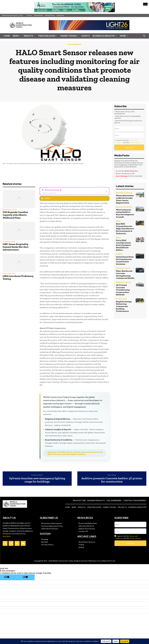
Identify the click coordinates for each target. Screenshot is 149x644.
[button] (144, 36)
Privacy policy (135, 142)
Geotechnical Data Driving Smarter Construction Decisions (125, 260)
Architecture (121, 299)
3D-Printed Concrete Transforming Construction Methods (123, 290)
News (17, 36)
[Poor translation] (25, 577)
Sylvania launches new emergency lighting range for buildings (37, 480)
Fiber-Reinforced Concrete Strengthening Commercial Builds (125, 275)
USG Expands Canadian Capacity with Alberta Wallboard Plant (15, 215)
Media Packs (50, 15)
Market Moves (69, 36)
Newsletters (39, 15)
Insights (29, 36)
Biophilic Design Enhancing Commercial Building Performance (124, 306)
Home (7, 36)
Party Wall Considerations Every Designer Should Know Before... (123, 245)
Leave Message (122, 176)
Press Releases (48, 36)
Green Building (9, 242)
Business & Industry (105, 36)
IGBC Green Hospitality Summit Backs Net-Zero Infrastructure (16, 247)
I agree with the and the (128, 141)
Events (86, 36)
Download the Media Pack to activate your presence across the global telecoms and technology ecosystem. (75, 453)
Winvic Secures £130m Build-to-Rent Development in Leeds (125, 213)
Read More (7, 536)
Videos (29, 15)
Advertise (60, 15)
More (124, 36)
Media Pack (129, 171)
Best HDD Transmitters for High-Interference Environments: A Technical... (125, 229)
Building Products (10, 210)
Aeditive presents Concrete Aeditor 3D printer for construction (112, 480)
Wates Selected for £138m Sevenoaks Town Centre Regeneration (125, 199)
